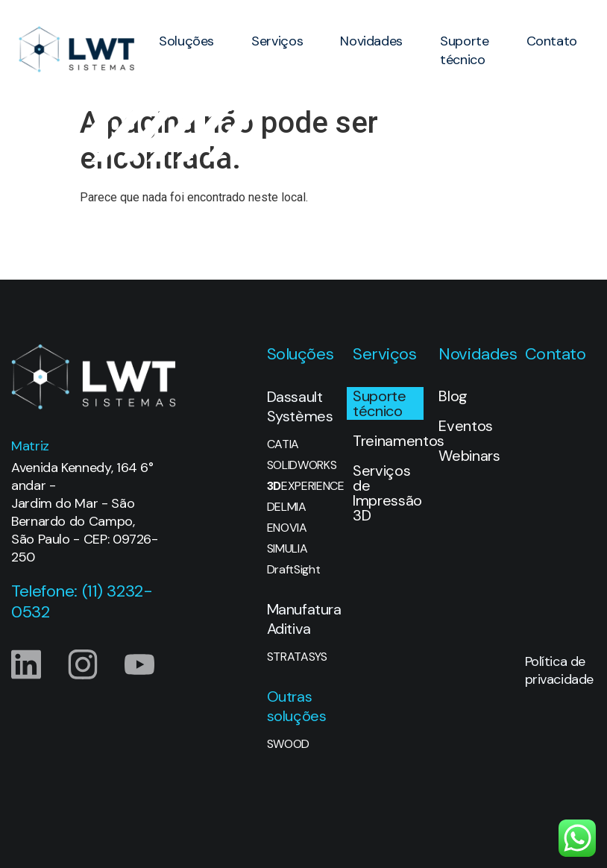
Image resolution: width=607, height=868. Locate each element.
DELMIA (287, 507)
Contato (552, 41)
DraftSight (294, 570)
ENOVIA (287, 528)
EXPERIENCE (302, 486)
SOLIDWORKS (302, 465)
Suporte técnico (464, 50)
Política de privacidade (559, 670)
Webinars (469, 456)
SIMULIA (287, 549)
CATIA (283, 444)
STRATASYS (297, 657)
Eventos (466, 426)
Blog (453, 396)
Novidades (371, 41)
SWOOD (288, 744)
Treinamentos (388, 441)
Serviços (277, 41)
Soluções (186, 41)
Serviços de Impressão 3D (387, 493)
